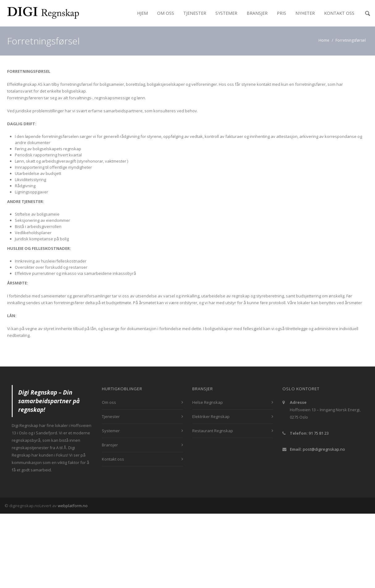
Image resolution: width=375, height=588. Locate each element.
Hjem (142, 13)
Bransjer (257, 13)
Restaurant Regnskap (213, 431)
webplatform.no (73, 506)
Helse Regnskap (208, 402)
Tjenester (195, 13)
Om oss (166, 13)
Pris (281, 13)
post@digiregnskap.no (324, 449)
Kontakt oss (339, 13)
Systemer (226, 13)
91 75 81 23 (319, 433)
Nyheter (305, 13)
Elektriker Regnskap (211, 416)
